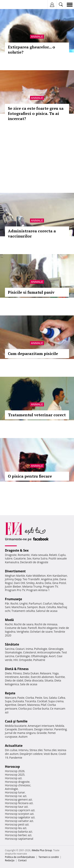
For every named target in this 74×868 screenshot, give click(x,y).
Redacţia (10, 860)
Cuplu (62, 555)
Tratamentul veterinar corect (37, 415)
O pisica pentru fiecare (30, 476)
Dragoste (11, 555)
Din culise (11, 750)
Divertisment (15, 571)
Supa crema (56, 701)
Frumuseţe (14, 599)
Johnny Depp (13, 579)
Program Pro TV (15, 590)
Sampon (32, 607)
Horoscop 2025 (15, 775)
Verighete (23, 632)
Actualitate (14, 746)
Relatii (53, 555)
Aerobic (25, 677)
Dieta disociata (34, 680)
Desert (22, 705)
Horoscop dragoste (17, 782)
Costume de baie (16, 628)
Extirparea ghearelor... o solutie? (31, 50)
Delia (48, 583)
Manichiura (19, 607)
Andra (40, 583)
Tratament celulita (23, 611)
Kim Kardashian (57, 576)
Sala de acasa (29, 684)
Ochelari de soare (41, 632)
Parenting (60, 729)
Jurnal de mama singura (20, 733)
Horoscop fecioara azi (19, 803)
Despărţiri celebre (31, 754)
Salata (53, 698)
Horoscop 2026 (15, 771)
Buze (42, 607)
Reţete (10, 693)
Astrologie (11, 789)
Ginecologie (56, 649)
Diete (8, 673)
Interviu (23, 750)
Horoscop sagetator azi (20, 817)
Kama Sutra (40, 558)
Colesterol (30, 652)
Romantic (24, 555)
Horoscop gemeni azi (18, 799)
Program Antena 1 (38, 590)
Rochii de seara (24, 624)
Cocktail (42, 701)
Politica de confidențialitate (20, 857)
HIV (16, 660)
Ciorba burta (41, 709)
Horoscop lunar (15, 792)
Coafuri (48, 603)
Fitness (17, 673)
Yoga (55, 673)
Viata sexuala (39, 555)
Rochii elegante (48, 628)
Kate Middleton (36, 576)
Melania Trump (32, 586)
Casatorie (20, 558)
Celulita (51, 607)
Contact (22, 860)
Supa (8, 701)
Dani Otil (19, 583)
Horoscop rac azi (16, 796)
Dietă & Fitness (17, 669)
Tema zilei (50, 750)
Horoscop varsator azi (19, 821)
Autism (23, 737)
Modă (9, 620)
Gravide (42, 733)
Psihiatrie (39, 660)
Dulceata (18, 701)
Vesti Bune (51, 754)
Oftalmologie (39, 656)
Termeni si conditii (49, 857)
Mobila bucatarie (16, 726)
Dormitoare (26, 729)
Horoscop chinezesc (18, 785)
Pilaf (43, 705)
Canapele (11, 729)
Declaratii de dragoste (34, 562)
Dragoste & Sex (17, 550)
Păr (7, 603)
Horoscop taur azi (16, 807)
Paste (21, 698)
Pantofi (32, 628)
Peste (39, 698)
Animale (37, 37)
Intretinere (12, 677)
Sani (8, 607)
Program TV (51, 586)
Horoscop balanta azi (18, 832)
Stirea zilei (36, 750)
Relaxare (46, 673)
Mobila (60, 726)
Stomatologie (13, 652)
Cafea (61, 698)
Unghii (23, 603)
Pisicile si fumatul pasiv (31, 292)
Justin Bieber (13, 586)
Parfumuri (35, 603)
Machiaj (59, 603)
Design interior (44, 729)
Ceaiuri (20, 649)
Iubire (9, 558)
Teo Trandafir (31, 579)
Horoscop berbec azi (18, 835)
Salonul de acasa (47, 611)
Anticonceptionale (49, 652)
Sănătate (12, 644)
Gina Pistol (59, 583)
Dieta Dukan (31, 673)
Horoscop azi (13, 778)
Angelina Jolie (50, 579)
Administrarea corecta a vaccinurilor (32, 233)
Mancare (11, 698)
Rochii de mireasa (46, 624)
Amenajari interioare (41, 726)
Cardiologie (23, 656)
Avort (52, 656)
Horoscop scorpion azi (19, 814)
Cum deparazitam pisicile (33, 354)
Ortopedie (25, 660)
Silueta (49, 680)
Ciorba (30, 698)
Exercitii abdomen (42, 677)
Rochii (14, 603)
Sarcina (10, 649)
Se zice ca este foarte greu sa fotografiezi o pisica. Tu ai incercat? (36, 113)
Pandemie (16, 758)
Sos (45, 698)
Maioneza (33, 705)
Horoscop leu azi (16, 828)
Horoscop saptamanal (19, 839)
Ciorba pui (25, 709)
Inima (29, 649)
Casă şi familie (16, 721)
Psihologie (41, 649)
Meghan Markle (15, 576)
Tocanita (30, 701)
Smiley (30, 583)
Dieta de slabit (14, 680)
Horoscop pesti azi (17, 824)
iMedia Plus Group (42, 850)
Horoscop (12, 767)
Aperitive (11, 705)
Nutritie (60, 677)
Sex (29, 558)
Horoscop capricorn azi (20, 810)
